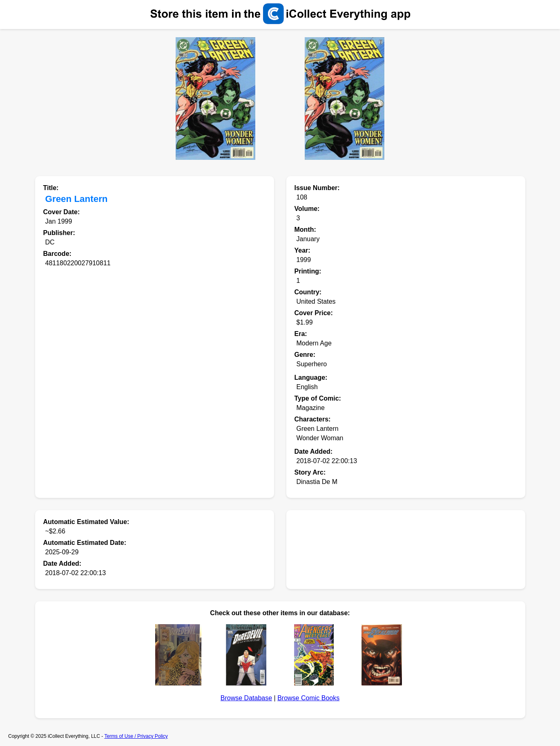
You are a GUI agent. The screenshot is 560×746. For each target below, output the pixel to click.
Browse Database (246, 698)
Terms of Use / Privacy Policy (136, 736)
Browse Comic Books (308, 698)
